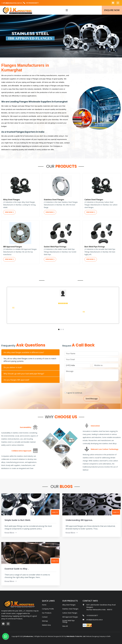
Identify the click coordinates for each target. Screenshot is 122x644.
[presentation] (91, 385)
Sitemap (45, 621)
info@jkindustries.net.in (12, 3)
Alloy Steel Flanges (69, 605)
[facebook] (113, 3)
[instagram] (118, 3)
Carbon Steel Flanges (70, 613)
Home (44, 605)
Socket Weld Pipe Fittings (68, 621)
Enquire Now (112, 10)
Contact (45, 617)
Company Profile (48, 609)
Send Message (101, 399)
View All (65, 626)
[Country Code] (87, 365)
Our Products (47, 613)
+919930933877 (32, 3)
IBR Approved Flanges (70, 617)
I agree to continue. (84, 393)
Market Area (46, 625)
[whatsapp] (5, 636)
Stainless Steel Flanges (70, 609)
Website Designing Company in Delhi (98, 636)
